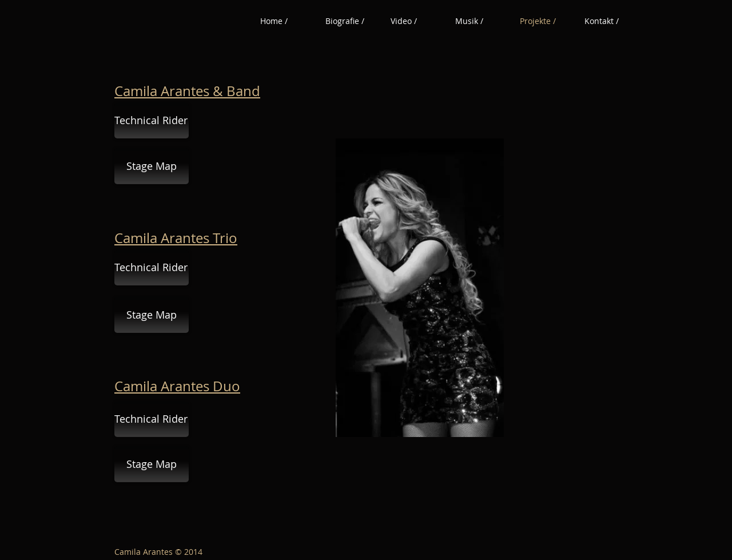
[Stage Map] (152, 166)
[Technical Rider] (152, 121)
